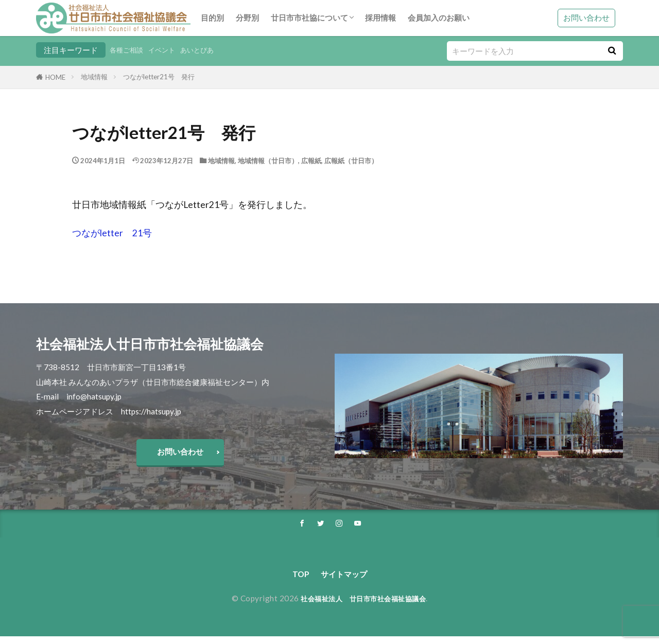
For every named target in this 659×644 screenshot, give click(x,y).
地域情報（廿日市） (268, 161)
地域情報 (94, 77)
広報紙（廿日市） (351, 161)
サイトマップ (345, 581)
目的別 (212, 18)
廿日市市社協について (309, 18)
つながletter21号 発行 (159, 77)
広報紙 (311, 161)
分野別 (247, 18)
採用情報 (380, 18)
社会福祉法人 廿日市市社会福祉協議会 (363, 606)
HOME (55, 77)
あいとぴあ (209, 50)
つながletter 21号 (112, 233)
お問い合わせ (586, 18)
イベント (169, 50)
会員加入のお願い (439, 18)
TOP (296, 581)
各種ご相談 (129, 50)
